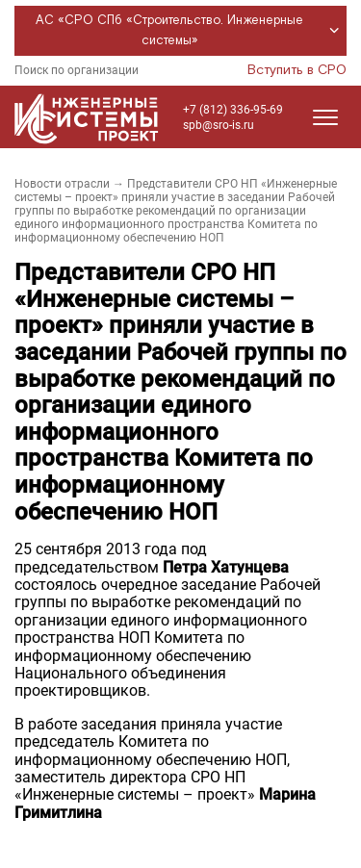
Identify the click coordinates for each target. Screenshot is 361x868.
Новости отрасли (62, 184)
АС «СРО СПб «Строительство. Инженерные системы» (190, 31)
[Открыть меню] (325, 117)
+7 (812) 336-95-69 (233, 110)
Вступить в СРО (297, 70)
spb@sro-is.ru (219, 125)
